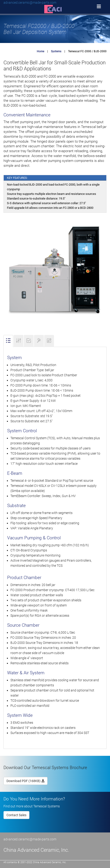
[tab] (8, 341)
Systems (56, 51)
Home (41, 51)
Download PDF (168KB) (25, 781)
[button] (55, 9)
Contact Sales (16, 815)
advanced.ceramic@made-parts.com (30, 3)
